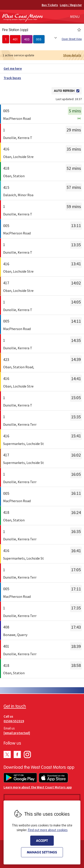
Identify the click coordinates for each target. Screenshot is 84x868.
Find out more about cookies (48, 830)
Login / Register (71, 5)
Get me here (13, 68)
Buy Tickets (50, 5)
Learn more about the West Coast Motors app (38, 787)
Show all (56, 38)
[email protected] (17, 733)
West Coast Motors (22, 18)
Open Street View (72, 39)
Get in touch (15, 706)
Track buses (12, 78)
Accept (42, 841)
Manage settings (42, 852)
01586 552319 (14, 721)
